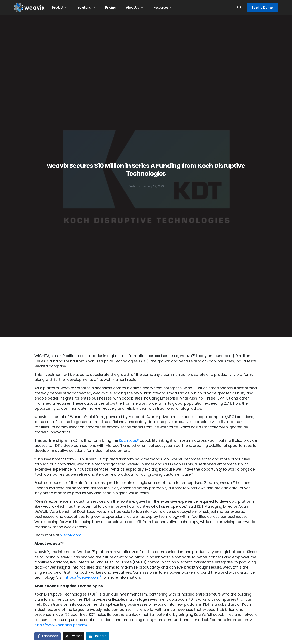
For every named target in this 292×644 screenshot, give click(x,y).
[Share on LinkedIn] (98, 636)
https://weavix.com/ (83, 577)
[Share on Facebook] (48, 636)
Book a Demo (262, 8)
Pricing (111, 7)
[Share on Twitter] (74, 636)
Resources (161, 7)
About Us (133, 7)
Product (58, 7)
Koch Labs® (129, 440)
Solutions (84, 7)
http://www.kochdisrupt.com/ (61, 625)
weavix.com (71, 535)
